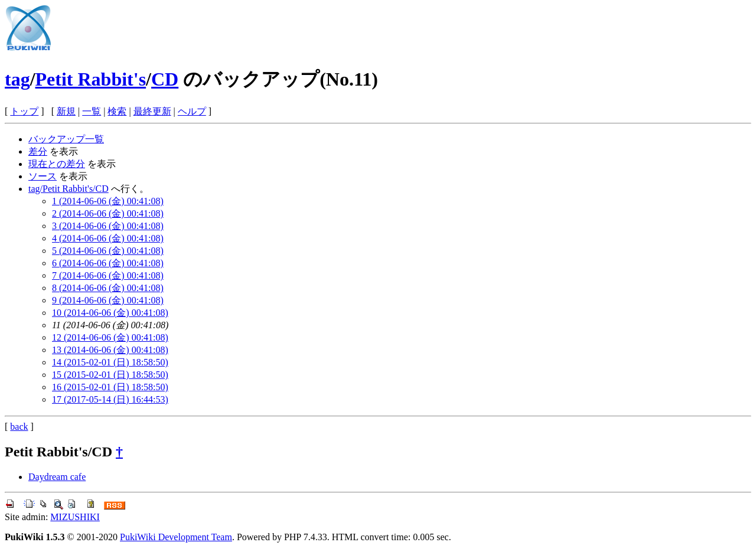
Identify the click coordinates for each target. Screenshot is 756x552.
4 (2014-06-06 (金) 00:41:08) (108, 238)
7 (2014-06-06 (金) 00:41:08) (108, 275)
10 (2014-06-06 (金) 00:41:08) (110, 313)
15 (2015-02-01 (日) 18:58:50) (110, 375)
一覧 (92, 111)
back (19, 427)
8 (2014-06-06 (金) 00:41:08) (108, 288)
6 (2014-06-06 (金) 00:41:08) (108, 263)
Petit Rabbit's (91, 79)
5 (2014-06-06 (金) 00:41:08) (108, 251)
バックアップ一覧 (66, 139)
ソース (43, 176)
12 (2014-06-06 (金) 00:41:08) (110, 337)
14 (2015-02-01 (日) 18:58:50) (110, 362)
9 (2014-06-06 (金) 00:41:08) (108, 300)
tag (17, 79)
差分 (38, 151)
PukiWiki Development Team (176, 537)
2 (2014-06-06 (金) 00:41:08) (108, 213)
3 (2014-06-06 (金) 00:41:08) (108, 226)
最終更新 (152, 111)
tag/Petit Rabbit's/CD (69, 189)
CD (165, 79)
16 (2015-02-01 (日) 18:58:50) (110, 387)
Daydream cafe (57, 477)
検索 (117, 111)
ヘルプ (192, 111)
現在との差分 (57, 164)
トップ (24, 111)
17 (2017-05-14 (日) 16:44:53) (110, 399)
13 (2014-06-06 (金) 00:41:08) (110, 350)
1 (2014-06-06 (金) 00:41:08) (108, 201)
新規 (66, 111)
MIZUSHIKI (75, 517)
